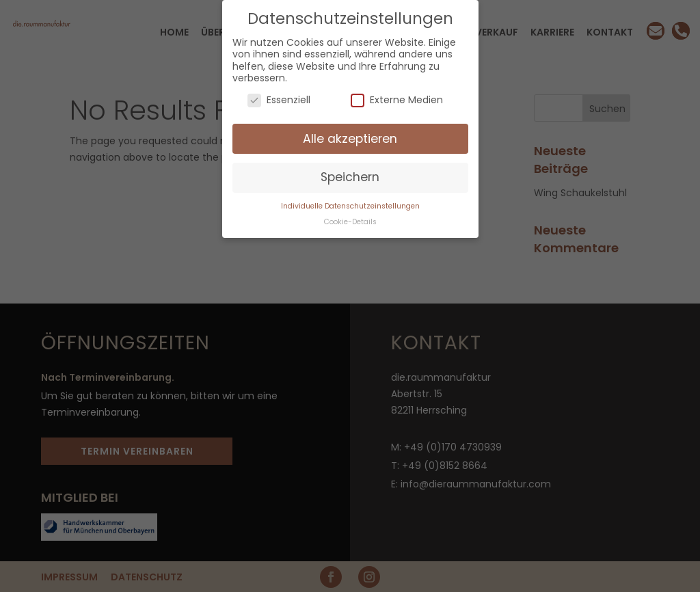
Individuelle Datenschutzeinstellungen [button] (350, 206)
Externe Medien (397, 100)
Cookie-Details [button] (350, 222)
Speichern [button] (350, 177)
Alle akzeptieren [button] (350, 139)
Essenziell (279, 100)
